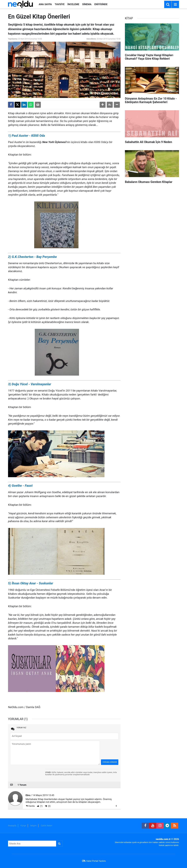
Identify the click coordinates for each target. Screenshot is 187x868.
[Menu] (175, 5)
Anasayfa (12, 826)
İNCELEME (73, 4)
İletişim (33, 826)
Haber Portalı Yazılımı (96, 861)
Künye (23, 826)
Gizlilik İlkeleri (46, 826)
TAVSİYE (60, 4)
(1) (41, 806)
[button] (103, 105)
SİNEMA (87, 4)
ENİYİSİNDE (101, 4)
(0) (49, 806)
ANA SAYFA (45, 4)
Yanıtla (32, 806)
